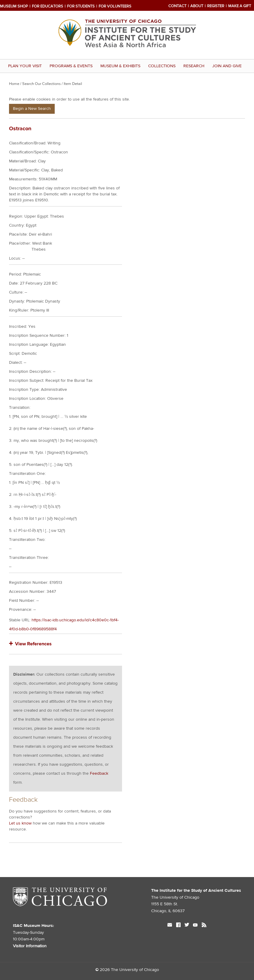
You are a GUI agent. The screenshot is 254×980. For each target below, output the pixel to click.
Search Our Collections (41, 84)
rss (204, 926)
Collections (162, 66)
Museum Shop (14, 6)
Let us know (20, 823)
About (197, 6)
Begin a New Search (32, 109)
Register (216, 6)
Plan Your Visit (25, 66)
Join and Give (227, 66)
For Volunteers (115, 6)
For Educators (47, 6)
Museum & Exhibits (120, 66)
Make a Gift (240, 6)
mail (170, 926)
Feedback (99, 773)
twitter (187, 926)
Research (194, 66)
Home (14, 84)
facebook (178, 926)
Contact (177, 6)
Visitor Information (30, 946)
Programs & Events (71, 66)
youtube (195, 926)
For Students (81, 6)
